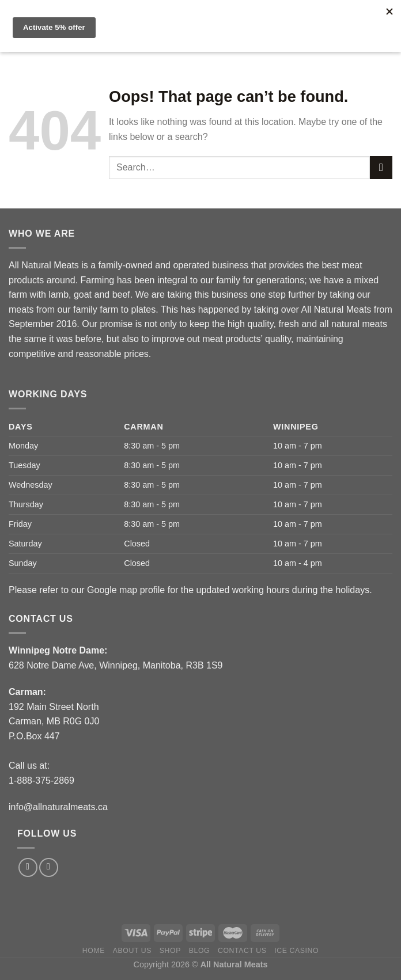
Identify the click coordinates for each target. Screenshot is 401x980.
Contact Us (242, 951)
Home (94, 951)
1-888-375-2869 (41, 780)
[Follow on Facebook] (28, 867)
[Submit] (381, 167)
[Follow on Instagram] (49, 867)
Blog (199, 951)
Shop (170, 951)
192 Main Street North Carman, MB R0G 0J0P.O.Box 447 (54, 721)
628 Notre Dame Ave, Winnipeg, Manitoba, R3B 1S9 (116, 665)
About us (132, 951)
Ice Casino (296, 951)
